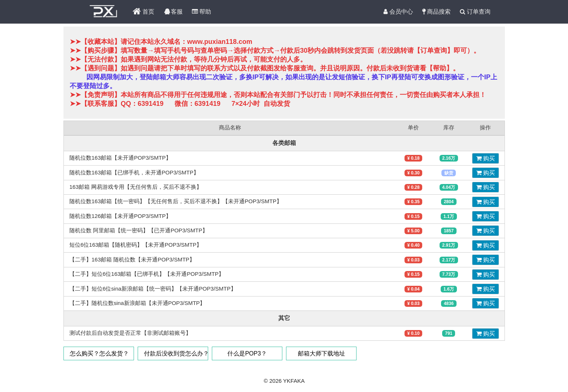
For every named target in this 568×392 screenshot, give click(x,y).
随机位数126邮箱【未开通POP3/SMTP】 (120, 216)
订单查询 (475, 12)
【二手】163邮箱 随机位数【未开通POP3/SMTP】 (132, 259)
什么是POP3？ (247, 353)
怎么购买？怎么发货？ (99, 353)
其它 (284, 318)
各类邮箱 (284, 143)
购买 (485, 158)
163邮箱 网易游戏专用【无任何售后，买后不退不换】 (136, 187)
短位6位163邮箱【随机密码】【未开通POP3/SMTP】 (136, 245)
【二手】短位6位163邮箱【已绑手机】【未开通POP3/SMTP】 (147, 274)
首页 (144, 12)
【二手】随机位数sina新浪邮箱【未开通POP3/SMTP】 (137, 303)
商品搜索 (436, 12)
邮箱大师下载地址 (321, 353)
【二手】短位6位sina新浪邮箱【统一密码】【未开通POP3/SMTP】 (153, 289)
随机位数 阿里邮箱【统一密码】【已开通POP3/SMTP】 (139, 230)
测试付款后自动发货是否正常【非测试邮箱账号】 (130, 333)
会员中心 (398, 12)
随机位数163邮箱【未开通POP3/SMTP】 (120, 158)
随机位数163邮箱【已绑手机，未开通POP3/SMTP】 (134, 172)
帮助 (202, 12)
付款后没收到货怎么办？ (176, 353)
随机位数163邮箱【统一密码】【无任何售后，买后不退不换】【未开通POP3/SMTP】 (176, 201)
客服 (173, 12)
